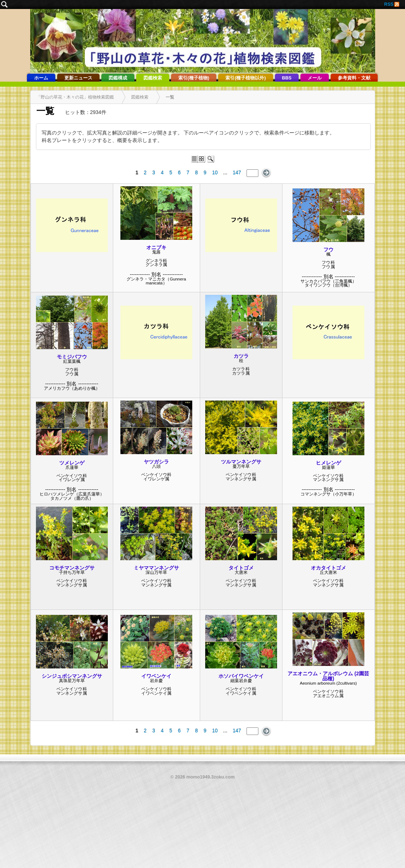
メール (315, 78)
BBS (287, 78)
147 (237, 173)
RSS (389, 4)
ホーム (41, 78)
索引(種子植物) (194, 78)
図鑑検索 (153, 78)
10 (215, 173)
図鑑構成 (118, 78)
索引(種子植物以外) (245, 78)
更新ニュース (78, 78)
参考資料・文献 (354, 78)
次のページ (266, 173)
